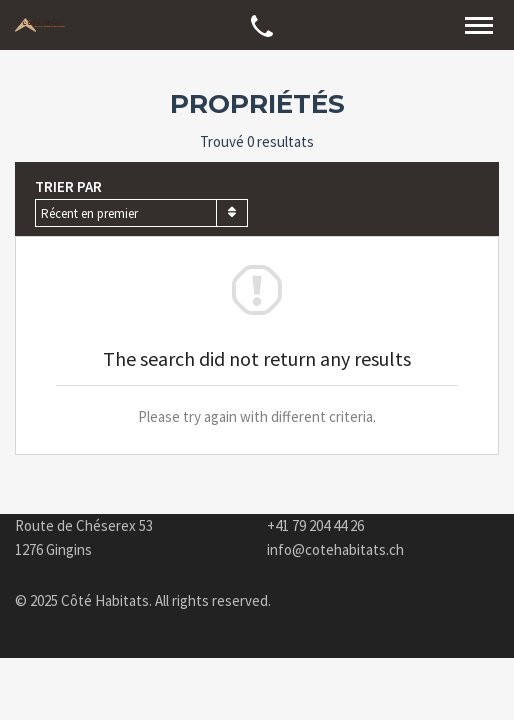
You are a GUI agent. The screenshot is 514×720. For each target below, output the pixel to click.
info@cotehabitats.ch (335, 549)
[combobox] (141, 213)
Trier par (68, 186)
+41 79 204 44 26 (315, 525)
